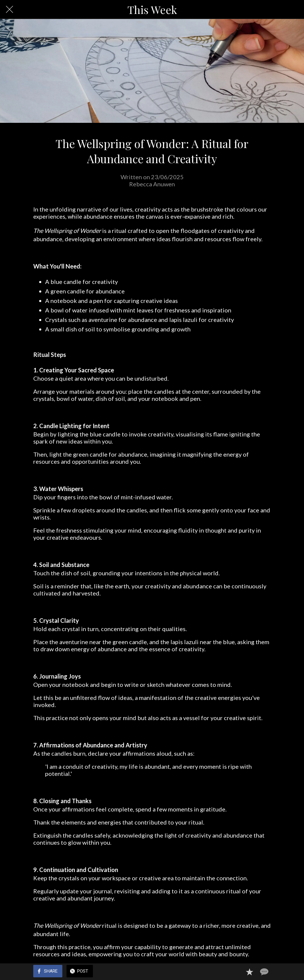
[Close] (9, 9)
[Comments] (264, 972)
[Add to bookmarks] (249, 972)
